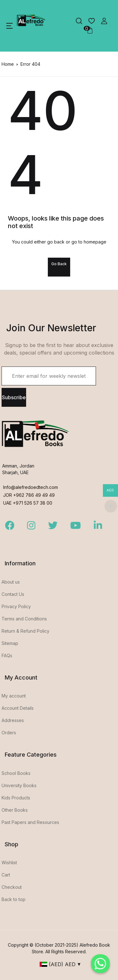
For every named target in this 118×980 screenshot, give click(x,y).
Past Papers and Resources (30, 822)
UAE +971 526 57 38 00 (28, 503)
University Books (19, 785)
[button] (9, 26)
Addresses (13, 720)
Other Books (15, 810)
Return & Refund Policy (25, 631)
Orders (9, 733)
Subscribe (14, 397)
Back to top (14, 899)
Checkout (12, 887)
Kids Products (16, 798)
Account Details (18, 708)
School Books (16, 773)
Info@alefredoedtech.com (31, 487)
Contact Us (13, 594)
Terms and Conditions (24, 619)
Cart (6, 875)
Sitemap (10, 643)
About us (11, 582)
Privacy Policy (16, 606)
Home (8, 64)
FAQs (7, 655)
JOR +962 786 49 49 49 (29, 495)
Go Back (59, 264)
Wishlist (9, 862)
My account (14, 696)
